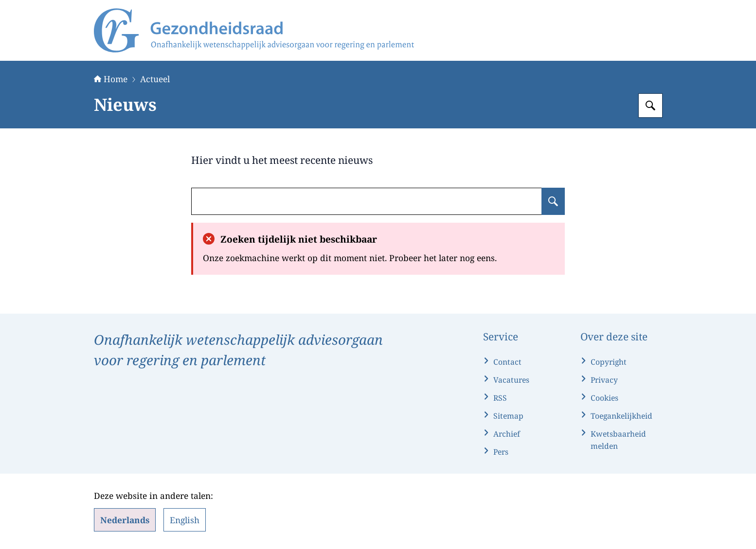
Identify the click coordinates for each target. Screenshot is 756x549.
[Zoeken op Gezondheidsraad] (650, 106)
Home (111, 79)
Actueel (155, 79)
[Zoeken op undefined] (553, 201)
